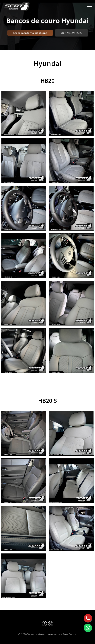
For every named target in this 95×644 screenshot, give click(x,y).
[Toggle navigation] (90, 7)
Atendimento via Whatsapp (30, 33)
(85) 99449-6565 (71, 33)
